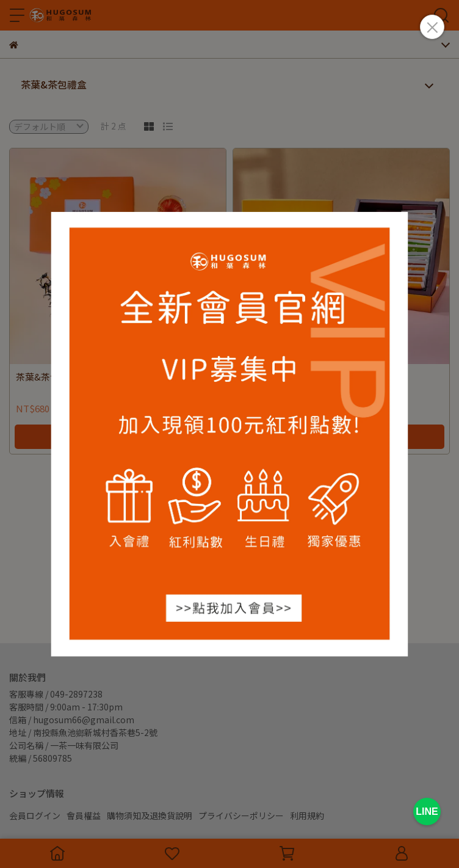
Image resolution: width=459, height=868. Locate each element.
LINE (427, 811)
